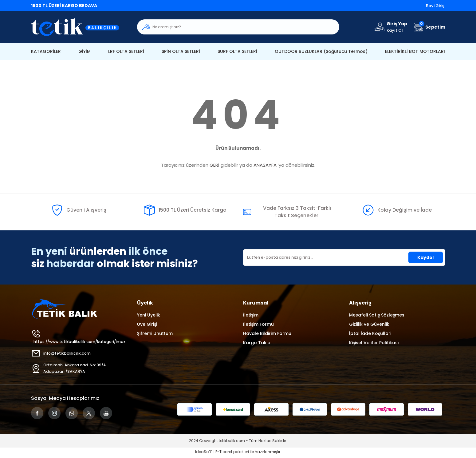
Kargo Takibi (257, 343)
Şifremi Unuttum (155, 333)
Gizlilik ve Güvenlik (369, 324)
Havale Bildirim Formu (267, 333)
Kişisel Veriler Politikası (374, 343)
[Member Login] (390, 27)
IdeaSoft (204, 454)
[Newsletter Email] (344, 257)
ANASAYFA (265, 165)
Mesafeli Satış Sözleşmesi (377, 315)
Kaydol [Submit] (425, 257)
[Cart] (429, 27)
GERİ (214, 165)
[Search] (238, 27)
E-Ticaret (224, 454)
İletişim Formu (258, 324)
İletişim (251, 315)
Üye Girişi (147, 324)
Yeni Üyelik (149, 315)
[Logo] (79, 27)
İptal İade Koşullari (370, 333)
